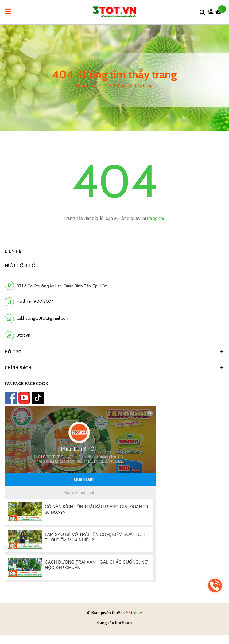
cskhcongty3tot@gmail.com (43, 318)
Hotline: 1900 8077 (35, 301)
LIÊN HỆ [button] (13, 251)
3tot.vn (24, 335)
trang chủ (156, 218)
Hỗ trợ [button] (114, 352)
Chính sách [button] (114, 368)
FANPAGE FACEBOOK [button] (26, 384)
